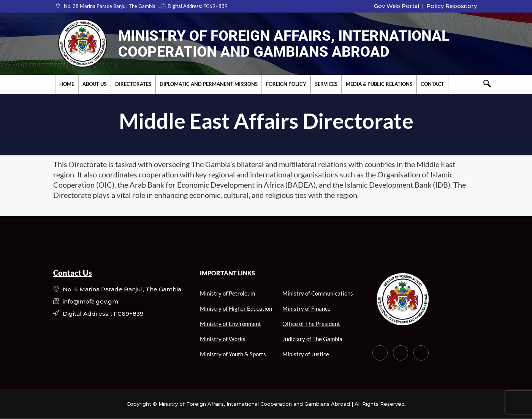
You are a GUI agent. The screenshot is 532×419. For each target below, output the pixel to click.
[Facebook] (380, 353)
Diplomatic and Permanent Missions (208, 84)
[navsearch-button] (487, 84)
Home (67, 84)
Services (325, 84)
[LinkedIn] (421, 353)
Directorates (133, 84)
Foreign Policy (286, 84)
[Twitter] (401, 353)
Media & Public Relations (378, 84)
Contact (432, 84)
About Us (94, 84)
